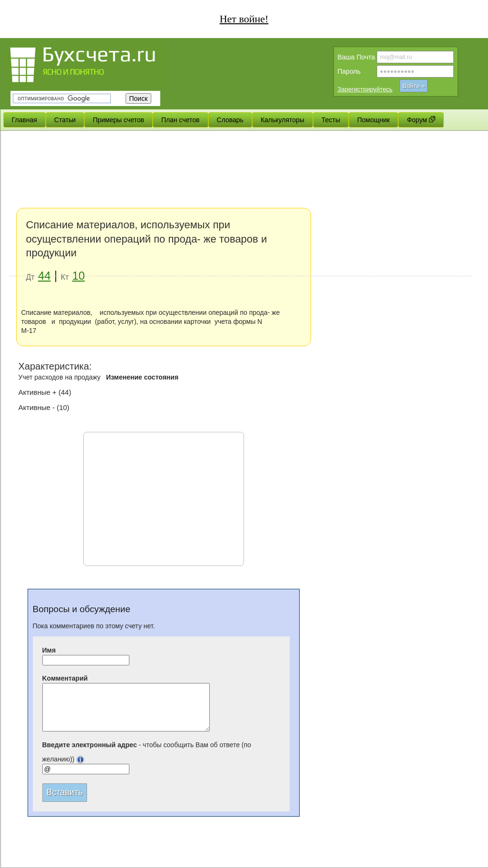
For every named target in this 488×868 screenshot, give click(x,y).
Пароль (349, 71)
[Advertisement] (241, 205)
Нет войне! (244, 19)
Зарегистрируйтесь (365, 89)
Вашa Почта (356, 57)
